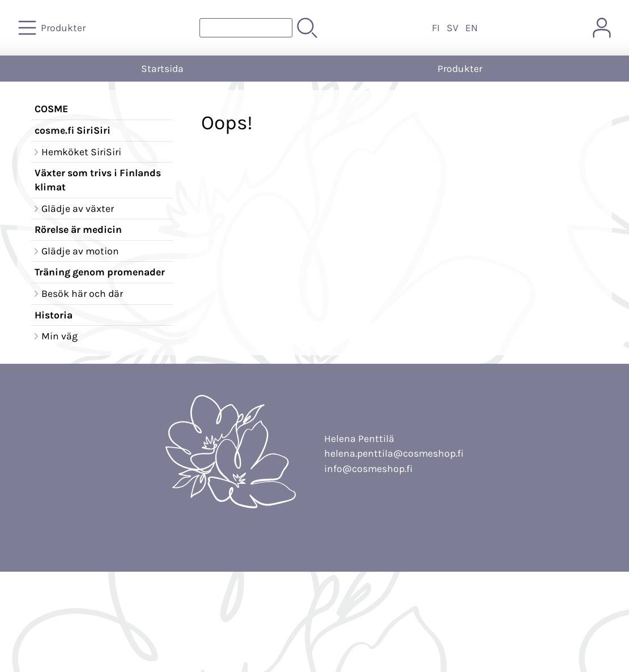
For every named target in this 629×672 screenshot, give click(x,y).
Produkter (460, 69)
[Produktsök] (246, 28)
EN (471, 28)
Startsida (162, 69)
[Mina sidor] (602, 28)
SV (452, 28)
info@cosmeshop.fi (368, 469)
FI (436, 28)
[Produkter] (53, 28)
